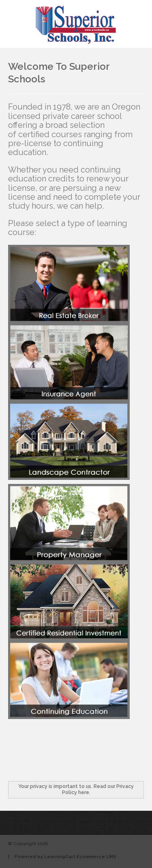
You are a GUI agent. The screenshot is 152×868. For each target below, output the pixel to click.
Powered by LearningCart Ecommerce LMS (65, 857)
